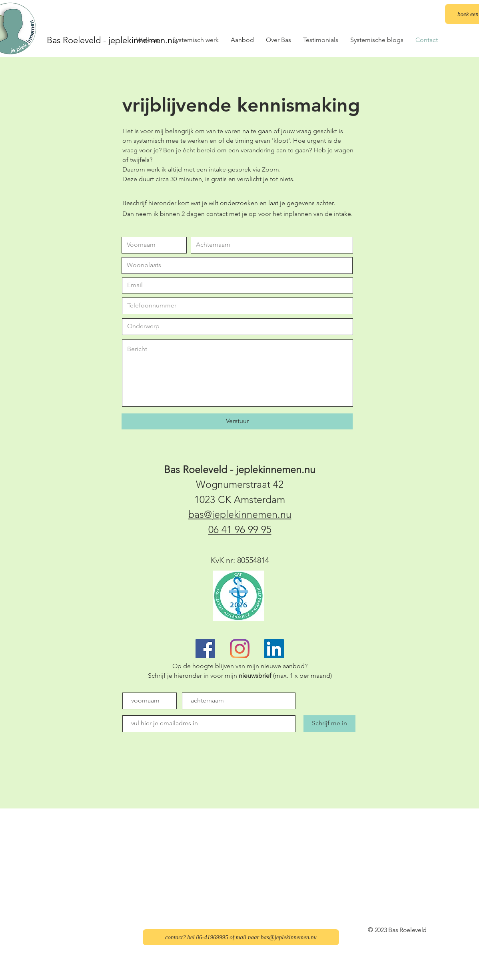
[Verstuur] (237, 421)
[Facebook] (205, 649)
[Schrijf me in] (329, 724)
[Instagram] (240, 649)
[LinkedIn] (274, 649)
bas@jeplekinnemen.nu (240, 514)
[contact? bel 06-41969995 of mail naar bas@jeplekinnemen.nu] (241, 937)
